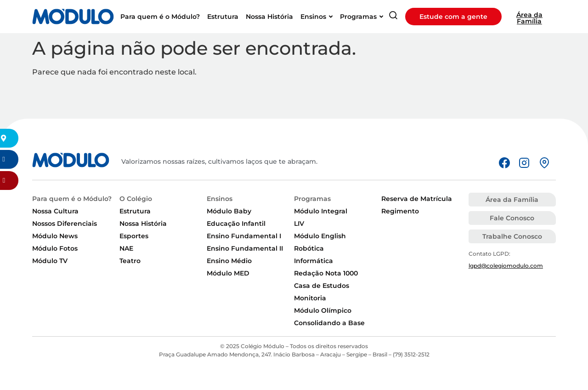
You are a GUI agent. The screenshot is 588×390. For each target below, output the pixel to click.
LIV (299, 224)
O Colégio (136, 199)
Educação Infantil (236, 224)
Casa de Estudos (322, 286)
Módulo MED (228, 273)
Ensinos (220, 199)
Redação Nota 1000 (326, 273)
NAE (126, 248)
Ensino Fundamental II (245, 248)
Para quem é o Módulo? (72, 199)
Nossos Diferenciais (65, 224)
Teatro (130, 261)
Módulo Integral (321, 211)
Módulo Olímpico (323, 310)
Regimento (400, 211)
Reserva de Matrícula (417, 199)
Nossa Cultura (55, 211)
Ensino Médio (229, 261)
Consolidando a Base (329, 323)
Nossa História (143, 224)
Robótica (309, 248)
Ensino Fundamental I (244, 236)
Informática (314, 261)
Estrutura (135, 211)
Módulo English (320, 236)
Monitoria (310, 298)
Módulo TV (50, 261)
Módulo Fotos (55, 248)
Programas (312, 199)
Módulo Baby (229, 211)
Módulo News (55, 236)
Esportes (134, 236)
